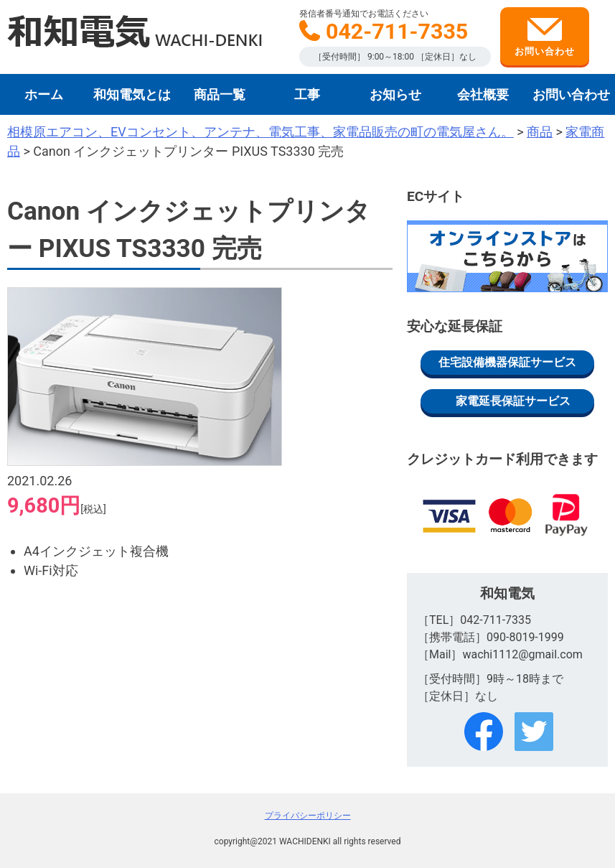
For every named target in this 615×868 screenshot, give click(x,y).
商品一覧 (220, 94)
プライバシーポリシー (308, 816)
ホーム (44, 94)
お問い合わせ (545, 37)
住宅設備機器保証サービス (507, 362)
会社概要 (483, 94)
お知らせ (395, 94)
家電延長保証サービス (513, 401)
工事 (307, 94)
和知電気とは (132, 94)
